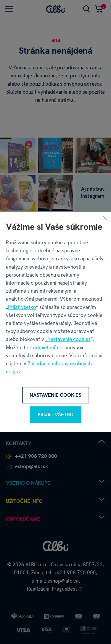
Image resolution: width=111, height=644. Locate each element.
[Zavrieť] (105, 218)
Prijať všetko (22, 307)
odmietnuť (44, 347)
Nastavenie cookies (69, 339)
